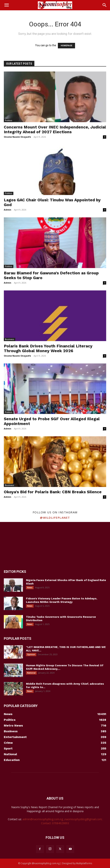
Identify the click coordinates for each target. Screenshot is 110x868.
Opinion (31, 654)
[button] (6, 5)
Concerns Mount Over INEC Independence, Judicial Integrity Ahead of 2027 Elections (55, 129)
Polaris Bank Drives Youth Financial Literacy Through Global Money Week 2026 (48, 348)
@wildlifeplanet (55, 518)
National (31, 673)
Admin (8, 210)
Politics (9, 120)
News (30, 588)
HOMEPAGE (66, 46)
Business (10, 339)
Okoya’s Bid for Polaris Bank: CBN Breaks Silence (53, 492)
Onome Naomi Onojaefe (17, 137)
